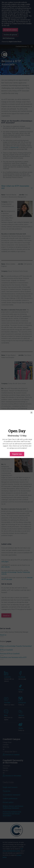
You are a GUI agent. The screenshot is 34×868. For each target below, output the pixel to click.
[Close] (31, 413)
